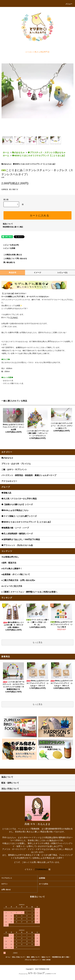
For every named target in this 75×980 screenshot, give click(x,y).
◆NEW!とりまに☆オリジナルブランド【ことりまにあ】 (39, 155)
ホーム (6, 152)
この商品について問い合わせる (13, 259)
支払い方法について (18, 957)
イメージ (38, 273)
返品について (8, 224)
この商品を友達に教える (11, 255)
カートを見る (44, 884)
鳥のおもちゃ (18, 152)
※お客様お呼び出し (10, 557)
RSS (44, 960)
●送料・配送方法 (9, 563)
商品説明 (13, 273)
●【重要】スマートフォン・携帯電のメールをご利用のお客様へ (29, 592)
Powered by (37, 974)
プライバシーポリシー (32, 960)
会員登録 (42, 878)
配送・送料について (33, 957)
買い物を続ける (8, 262)
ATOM (48, 960)
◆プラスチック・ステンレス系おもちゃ (47, 152)
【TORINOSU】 (41, 869)
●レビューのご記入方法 (12, 586)
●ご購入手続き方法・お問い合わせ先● (18, 580)
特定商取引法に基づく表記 (13, 227)
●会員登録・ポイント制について (16, 574)
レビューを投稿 (8, 248)
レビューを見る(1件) (9, 245)
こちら (14, 318)
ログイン (4, 884)
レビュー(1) (62, 273)
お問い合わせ (6, 890)
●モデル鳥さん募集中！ (12, 569)
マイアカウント (7, 878)
